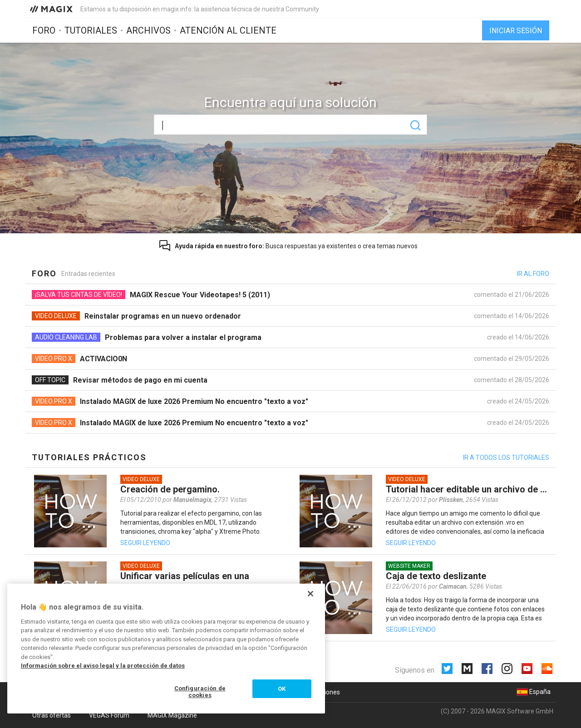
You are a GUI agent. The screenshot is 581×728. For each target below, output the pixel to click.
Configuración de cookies (200, 692)
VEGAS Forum (109, 715)
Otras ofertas (52, 715)
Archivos (148, 30)
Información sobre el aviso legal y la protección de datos (103, 666)
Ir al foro (533, 274)
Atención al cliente (228, 30)
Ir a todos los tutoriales (506, 457)
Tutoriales (91, 30)
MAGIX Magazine (172, 715)
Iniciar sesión (516, 31)
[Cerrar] (310, 594)
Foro (44, 30)
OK (282, 689)
